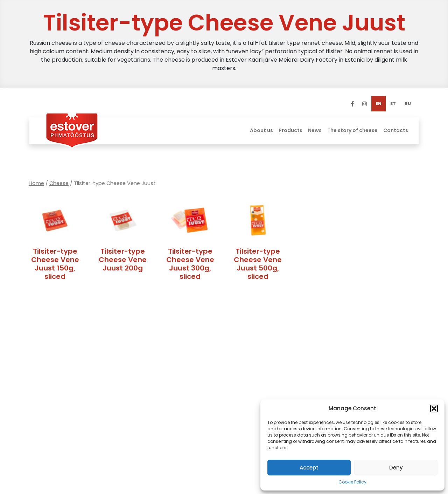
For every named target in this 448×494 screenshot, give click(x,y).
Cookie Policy (352, 482)
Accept (309, 468)
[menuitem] (379, 104)
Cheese (59, 183)
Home (36, 183)
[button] (434, 409)
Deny (396, 468)
